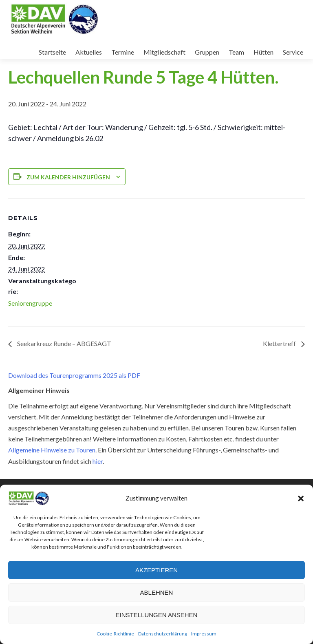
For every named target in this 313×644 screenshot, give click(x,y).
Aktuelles (89, 52)
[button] (301, 498)
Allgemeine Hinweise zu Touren (52, 450)
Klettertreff (280, 343)
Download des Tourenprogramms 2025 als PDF (74, 375)
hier (98, 461)
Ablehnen (157, 592)
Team (236, 52)
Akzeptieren (156, 570)
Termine (123, 52)
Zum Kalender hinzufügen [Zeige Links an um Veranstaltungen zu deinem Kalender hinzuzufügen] (68, 177)
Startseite (52, 52)
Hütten (263, 52)
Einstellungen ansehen (157, 615)
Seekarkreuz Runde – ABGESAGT (64, 343)
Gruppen (207, 52)
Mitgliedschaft (164, 52)
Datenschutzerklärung (163, 634)
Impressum (204, 634)
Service (293, 52)
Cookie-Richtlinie (115, 634)
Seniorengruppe (30, 303)
